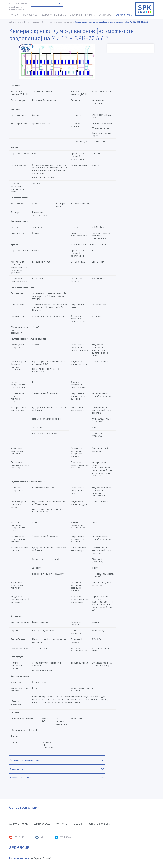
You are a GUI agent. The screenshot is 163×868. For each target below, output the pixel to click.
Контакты (90, 15)
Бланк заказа (106, 15)
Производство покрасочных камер (57, 22)
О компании (76, 15)
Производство (30, 15)
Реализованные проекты (54, 15)
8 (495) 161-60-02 (17, 9)
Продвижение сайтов (20, 858)
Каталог (15, 15)
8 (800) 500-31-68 (17, 7)
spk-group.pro (15, 22)
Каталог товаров (32, 22)
